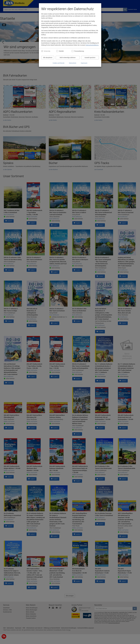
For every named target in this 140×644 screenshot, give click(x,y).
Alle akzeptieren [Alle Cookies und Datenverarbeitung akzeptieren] (48, 58)
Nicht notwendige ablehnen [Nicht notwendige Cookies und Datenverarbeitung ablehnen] (68, 58)
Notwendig (47, 51)
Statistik (61, 51)
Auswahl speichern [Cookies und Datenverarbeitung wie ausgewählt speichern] (90, 58)
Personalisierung (79, 51)
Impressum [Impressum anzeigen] (84, 63)
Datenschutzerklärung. (92, 45)
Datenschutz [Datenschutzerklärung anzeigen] (73, 63)
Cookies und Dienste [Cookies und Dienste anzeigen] (59, 63)
